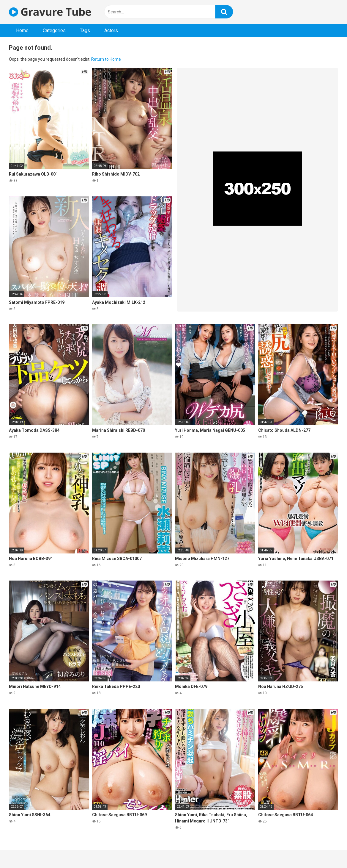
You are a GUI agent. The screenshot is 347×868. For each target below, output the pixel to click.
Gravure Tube (50, 12)
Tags (85, 31)
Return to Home (106, 59)
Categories (54, 31)
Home (22, 31)
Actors (111, 31)
